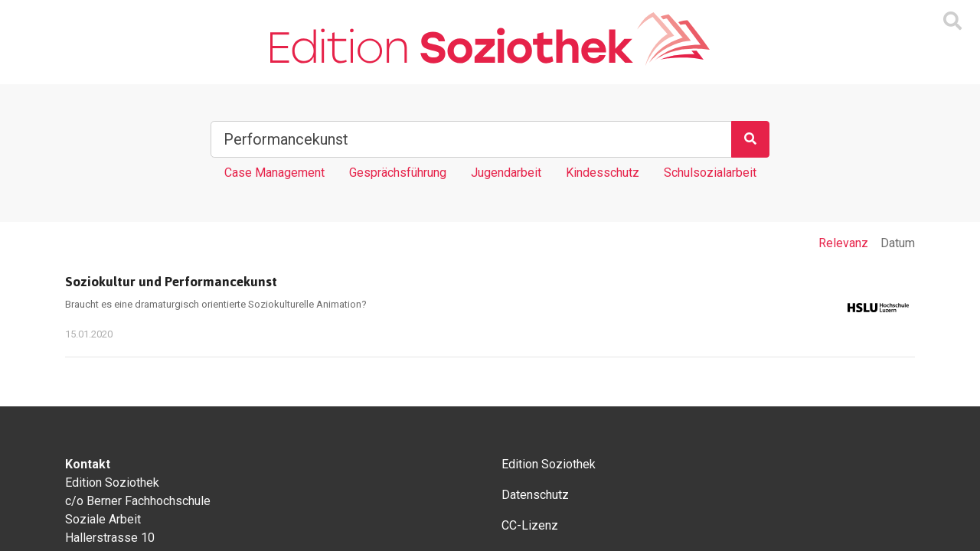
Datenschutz (535, 495)
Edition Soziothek (549, 464)
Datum (898, 243)
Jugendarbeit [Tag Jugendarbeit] (506, 173)
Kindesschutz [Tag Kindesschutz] (603, 173)
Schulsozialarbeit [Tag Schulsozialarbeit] (710, 173)
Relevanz (843, 243)
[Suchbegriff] (471, 139)
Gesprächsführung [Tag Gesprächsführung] (398, 173)
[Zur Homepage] (490, 39)
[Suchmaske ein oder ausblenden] (952, 21)
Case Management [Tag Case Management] (274, 173)
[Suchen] (750, 139)
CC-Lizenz (530, 525)
